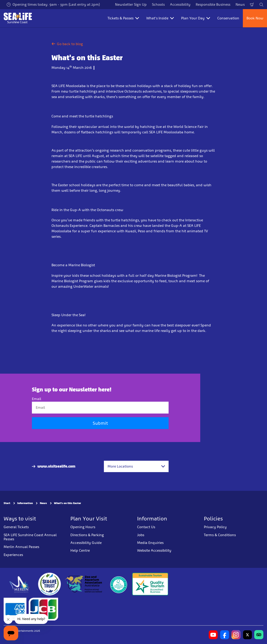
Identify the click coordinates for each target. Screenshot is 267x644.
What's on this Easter (68, 503)
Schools (158, 4)
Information (25, 503)
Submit (100, 423)
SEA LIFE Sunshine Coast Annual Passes (30, 537)
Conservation (228, 18)
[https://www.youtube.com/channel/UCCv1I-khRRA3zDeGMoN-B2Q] (213, 635)
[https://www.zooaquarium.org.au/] (84, 584)
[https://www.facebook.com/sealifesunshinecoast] (225, 635)
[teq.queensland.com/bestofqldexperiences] (118, 584)
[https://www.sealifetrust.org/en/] (49, 584)
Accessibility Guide (86, 543)
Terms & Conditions (220, 535)
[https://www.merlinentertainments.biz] (20, 584)
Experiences (13, 555)
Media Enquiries (150, 543)
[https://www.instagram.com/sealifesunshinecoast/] (236, 635)
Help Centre (80, 550)
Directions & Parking (87, 535)
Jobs (141, 535)
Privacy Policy (215, 527)
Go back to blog (67, 44)
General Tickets (16, 527)
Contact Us (146, 527)
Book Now (255, 18)
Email (37, 399)
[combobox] (136, 466)
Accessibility (180, 4)
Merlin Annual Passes (21, 547)
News (240, 4)
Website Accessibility (154, 550)
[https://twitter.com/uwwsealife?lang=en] (247, 635)
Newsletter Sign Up (131, 4)
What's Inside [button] (160, 18)
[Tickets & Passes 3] (15, 609)
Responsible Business (213, 4)
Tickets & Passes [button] (123, 18)
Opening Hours (83, 527)
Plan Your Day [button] (196, 18)
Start (7, 503)
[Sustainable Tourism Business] (150, 584)
